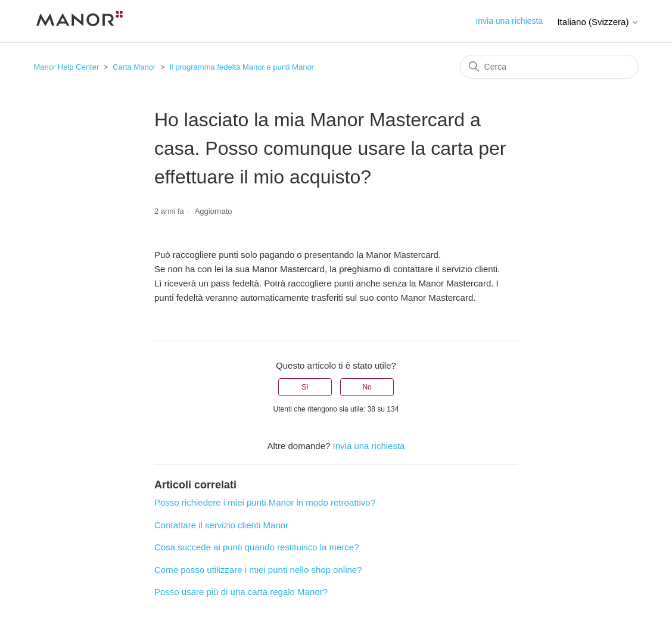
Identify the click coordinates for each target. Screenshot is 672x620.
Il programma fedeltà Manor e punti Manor (242, 67)
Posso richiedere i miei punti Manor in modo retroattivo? (265, 502)
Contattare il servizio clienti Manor (221, 525)
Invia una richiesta (509, 21)
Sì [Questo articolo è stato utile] (305, 387)
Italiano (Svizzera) (598, 22)
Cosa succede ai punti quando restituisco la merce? (257, 547)
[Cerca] (549, 67)
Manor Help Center (66, 67)
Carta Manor (134, 67)
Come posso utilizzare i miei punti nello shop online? (258, 570)
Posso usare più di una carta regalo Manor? (241, 592)
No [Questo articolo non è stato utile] (367, 387)
